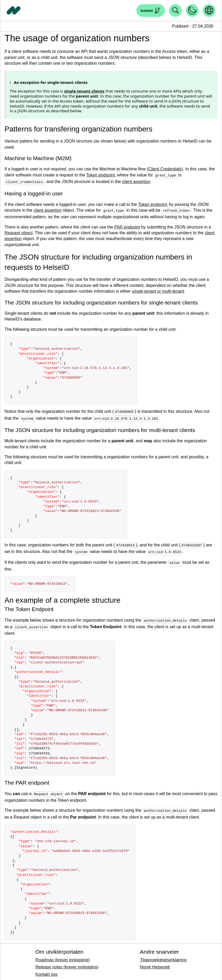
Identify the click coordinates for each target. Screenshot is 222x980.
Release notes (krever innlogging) (67, 964)
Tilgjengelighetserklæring (163, 957)
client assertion (136, 182)
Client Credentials (165, 169)
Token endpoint (100, 175)
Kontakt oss (46, 971)
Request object (19, 232)
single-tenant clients (84, 91)
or (158, 290)
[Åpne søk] (151, 11)
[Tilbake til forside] (14, 11)
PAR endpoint (127, 226)
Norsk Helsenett (155, 964)
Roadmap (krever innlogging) (62, 957)
